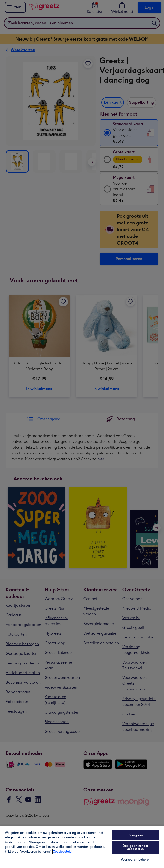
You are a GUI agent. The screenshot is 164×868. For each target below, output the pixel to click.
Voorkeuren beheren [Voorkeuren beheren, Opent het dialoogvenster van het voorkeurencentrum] (136, 859)
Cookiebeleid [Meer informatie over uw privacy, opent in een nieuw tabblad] (62, 852)
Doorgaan (136, 835)
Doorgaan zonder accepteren (136, 847)
